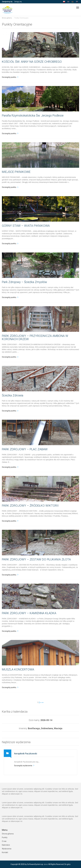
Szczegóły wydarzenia (23, 766)
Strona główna (7, 18)
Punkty (5, 837)
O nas (4, 841)
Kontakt (5, 852)
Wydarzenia (7, 849)
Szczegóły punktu (9, 77)
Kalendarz (6, 845)
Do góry (67, 864)
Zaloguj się (18, 2)
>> (43, 703)
